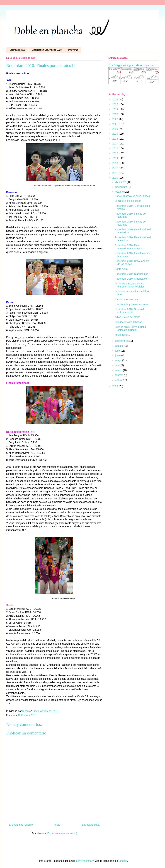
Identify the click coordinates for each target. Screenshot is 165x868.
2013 (116, 163)
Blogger (123, 861)
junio (118, 356)
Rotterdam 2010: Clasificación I (132, 279)
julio (118, 351)
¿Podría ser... (122, 335)
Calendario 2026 (17, 50)
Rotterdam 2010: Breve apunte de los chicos (132, 263)
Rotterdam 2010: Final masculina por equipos (129, 247)
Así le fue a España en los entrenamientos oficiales (130, 285)
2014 (116, 158)
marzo (119, 370)
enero (119, 380)
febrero (120, 375)
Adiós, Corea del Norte (127, 317)
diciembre (121, 182)
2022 (116, 119)
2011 (116, 173)
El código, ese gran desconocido (131, 65)
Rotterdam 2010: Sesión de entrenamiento (130, 311)
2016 (116, 148)
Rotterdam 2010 (27, 715)
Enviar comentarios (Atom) (62, 833)
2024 (116, 109)
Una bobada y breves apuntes (131, 304)
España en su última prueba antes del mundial (130, 328)
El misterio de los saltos (128, 201)
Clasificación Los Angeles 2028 (47, 50)
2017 (116, 144)
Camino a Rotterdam (126, 299)
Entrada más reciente (21, 825)
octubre (120, 192)
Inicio (57, 825)
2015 (116, 153)
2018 (116, 139)
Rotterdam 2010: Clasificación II (132, 274)
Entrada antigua (91, 825)
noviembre (121, 187)
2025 (116, 104)
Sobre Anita (121, 269)
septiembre (122, 341)
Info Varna (73, 50)
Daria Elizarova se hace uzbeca (132, 196)
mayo (119, 360)
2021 (116, 124)
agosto (119, 346)
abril (118, 365)
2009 (116, 386)
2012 (116, 168)
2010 (116, 178)
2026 (116, 100)
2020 (116, 129)
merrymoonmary (85, 861)
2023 (116, 114)
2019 (116, 134)
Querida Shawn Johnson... (129, 322)
